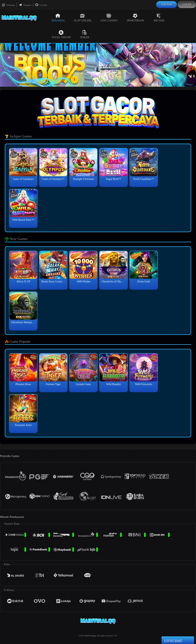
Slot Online (83, 18)
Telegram (25, 5)
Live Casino (109, 18)
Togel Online (61, 34)
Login (187, 4)
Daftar (167, 4)
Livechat (41, 5)
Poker (85, 34)
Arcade (159, 18)
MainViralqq (90, 636)
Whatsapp (8, 5)
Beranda (58, 18)
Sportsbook (135, 18)
